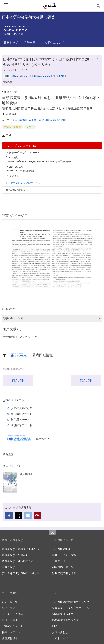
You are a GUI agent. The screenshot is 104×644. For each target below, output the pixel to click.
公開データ (59, 561)
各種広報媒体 (10, 638)
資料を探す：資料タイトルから (20, 549)
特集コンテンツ (11, 632)
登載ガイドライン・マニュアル (71, 608)
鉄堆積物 (47, 120)
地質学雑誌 (26, 474)
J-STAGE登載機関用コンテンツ (71, 602)
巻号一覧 (30, 42)
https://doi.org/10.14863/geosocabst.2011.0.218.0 (39, 76)
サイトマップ (60, 638)
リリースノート (11, 608)
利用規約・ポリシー (64, 567)
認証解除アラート (22, 425)
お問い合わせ (60, 632)
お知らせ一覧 (10, 602)
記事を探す (9, 567)
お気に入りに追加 (22, 408)
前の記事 (18, 380)
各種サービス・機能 (64, 555)
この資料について (53, 42)
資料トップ (11, 42)
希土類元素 (35, 120)
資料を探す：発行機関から (18, 561)
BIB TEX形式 (16, 167)
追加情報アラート (22, 414)
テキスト (14, 176)
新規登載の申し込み (64, 573)
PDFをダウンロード (22, 146)
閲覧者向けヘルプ (63, 614)
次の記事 (86, 380)
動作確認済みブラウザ (65, 620)
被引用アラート (20, 419)
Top (52, 533)
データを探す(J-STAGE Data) (21, 573)
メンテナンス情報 (13, 614)
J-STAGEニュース (12, 626)
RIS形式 (13, 157)
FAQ (55, 626)
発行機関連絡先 (16, 190)
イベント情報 (10, 620)
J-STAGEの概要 (61, 549)
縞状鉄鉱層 (59, 120)
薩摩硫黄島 (22, 120)
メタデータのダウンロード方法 (23, 183)
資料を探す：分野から (15, 555)
